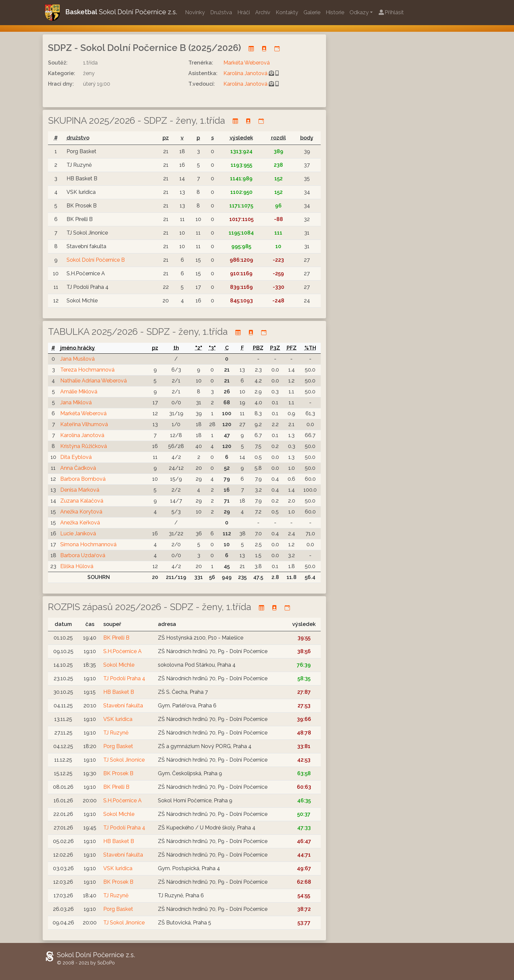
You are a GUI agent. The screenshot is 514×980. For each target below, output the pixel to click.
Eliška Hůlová (77, 566)
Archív (263, 12)
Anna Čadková (78, 468)
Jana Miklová (76, 402)
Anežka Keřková (80, 523)
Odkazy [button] (359, 12)
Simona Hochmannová (88, 544)
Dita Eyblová (76, 457)
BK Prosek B (118, 773)
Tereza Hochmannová (87, 370)
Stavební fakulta (123, 706)
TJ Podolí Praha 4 (124, 678)
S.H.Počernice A (122, 651)
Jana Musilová (77, 359)
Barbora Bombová (83, 479)
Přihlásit (391, 12)
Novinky (195, 12)
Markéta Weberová (247, 63)
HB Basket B (119, 692)
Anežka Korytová (81, 512)
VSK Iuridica (118, 719)
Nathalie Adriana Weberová (93, 381)
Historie (335, 12)
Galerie (312, 12)
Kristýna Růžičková (84, 446)
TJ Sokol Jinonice (124, 760)
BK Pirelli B (116, 638)
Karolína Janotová (245, 73)
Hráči (244, 12)
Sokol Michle (119, 665)
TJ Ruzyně (116, 733)
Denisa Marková (80, 490)
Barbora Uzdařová (83, 555)
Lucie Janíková (78, 534)
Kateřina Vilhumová (84, 424)
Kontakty (287, 12)
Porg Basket (118, 746)
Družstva (221, 12)
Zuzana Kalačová (82, 501)
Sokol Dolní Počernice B (96, 260)
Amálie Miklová (79, 392)
